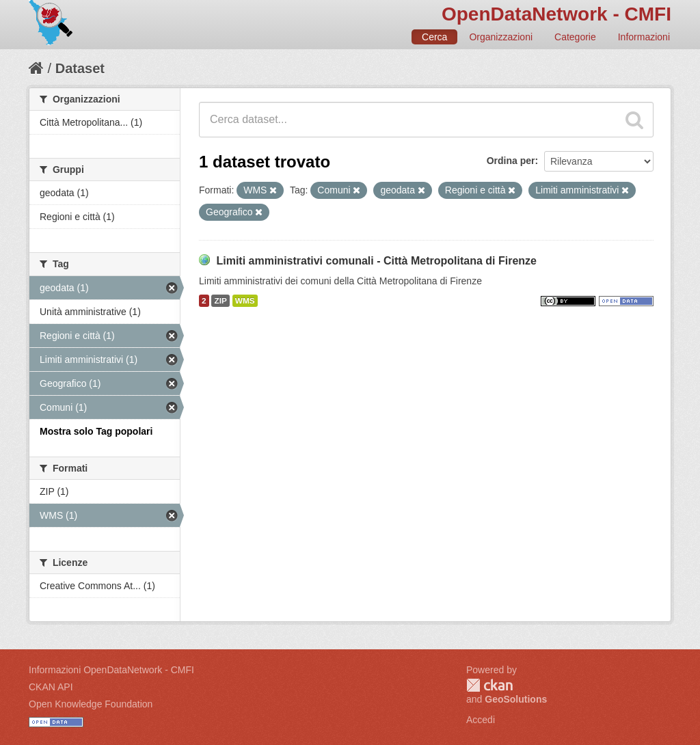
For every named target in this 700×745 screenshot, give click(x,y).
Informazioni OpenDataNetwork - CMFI (111, 670)
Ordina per (511, 161)
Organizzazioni (501, 37)
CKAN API (51, 687)
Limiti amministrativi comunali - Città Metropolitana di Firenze (376, 261)
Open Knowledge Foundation (91, 704)
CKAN (489, 685)
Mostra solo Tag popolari (96, 431)
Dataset (80, 68)
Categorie (575, 37)
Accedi (481, 720)
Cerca (434, 37)
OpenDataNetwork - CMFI (556, 14)
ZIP (220, 301)
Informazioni (644, 37)
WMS (245, 301)
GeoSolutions (516, 699)
